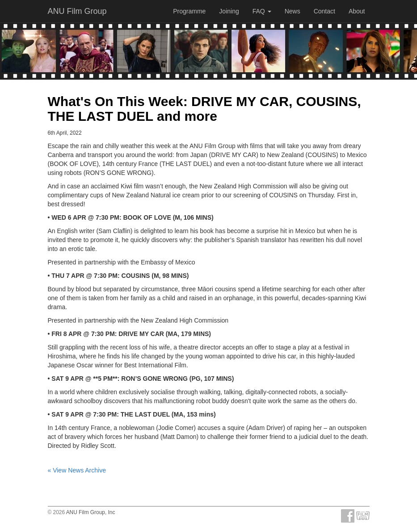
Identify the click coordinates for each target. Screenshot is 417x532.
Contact (324, 11)
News (293, 11)
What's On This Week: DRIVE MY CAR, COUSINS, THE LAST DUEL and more (204, 109)
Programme (189, 11)
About (357, 11)
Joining (229, 11)
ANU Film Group (77, 11)
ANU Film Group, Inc (91, 512)
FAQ (262, 11)
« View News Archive (77, 470)
